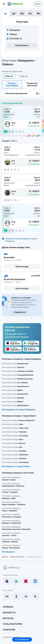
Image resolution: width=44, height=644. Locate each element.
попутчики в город (15, 364)
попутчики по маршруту (11, 479)
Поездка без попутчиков (32, 84)
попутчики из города (18, 420)
